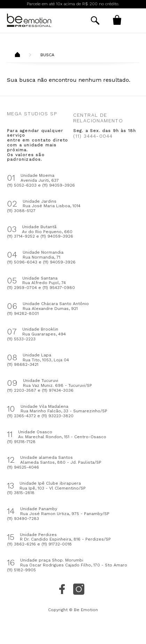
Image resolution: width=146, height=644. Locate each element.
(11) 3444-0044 (93, 136)
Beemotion (17, 55)
